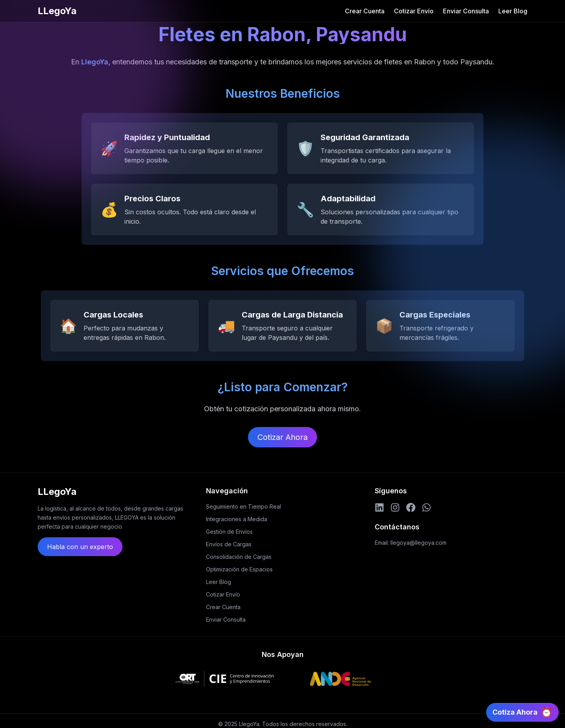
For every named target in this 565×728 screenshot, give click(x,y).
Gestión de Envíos (229, 532)
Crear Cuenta (365, 11)
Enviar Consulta (466, 11)
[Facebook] (411, 507)
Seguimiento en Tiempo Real (243, 506)
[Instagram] (395, 507)
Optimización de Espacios (239, 569)
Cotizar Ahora (282, 437)
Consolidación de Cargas (239, 557)
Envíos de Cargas (229, 544)
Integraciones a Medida (237, 519)
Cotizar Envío (414, 11)
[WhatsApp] (426, 507)
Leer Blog (513, 11)
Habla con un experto (80, 547)
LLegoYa (57, 11)
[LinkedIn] (379, 507)
